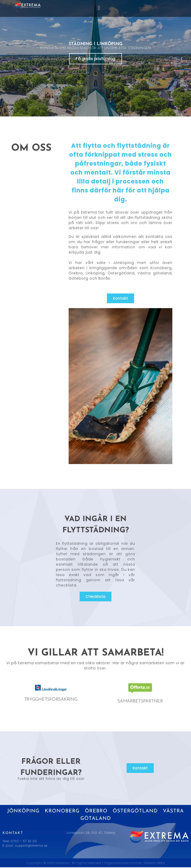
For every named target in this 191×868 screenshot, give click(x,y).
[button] (99, 8)
